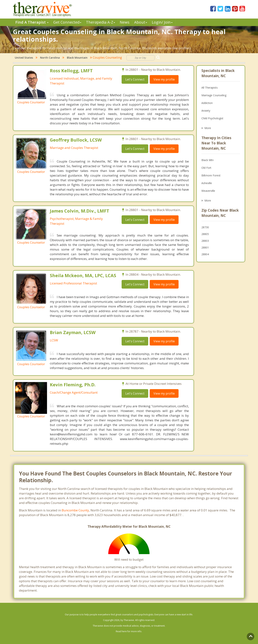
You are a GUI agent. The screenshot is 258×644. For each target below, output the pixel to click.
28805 (205, 234)
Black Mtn (208, 160)
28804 (205, 254)
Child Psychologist (212, 118)
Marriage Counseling (214, 95)
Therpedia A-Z (101, 22)
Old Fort (206, 168)
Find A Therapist (32, 22)
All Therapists (210, 88)
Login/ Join (162, 22)
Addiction (207, 103)
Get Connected (67, 22)
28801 (205, 247)
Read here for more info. (129, 631)
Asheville (207, 183)
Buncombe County (75, 510)
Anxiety (206, 111)
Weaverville (208, 191)
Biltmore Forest (211, 175)
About (141, 22)
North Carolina (50, 58)
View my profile (164, 79)
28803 (205, 241)
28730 (205, 227)
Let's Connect (135, 79)
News (125, 22)
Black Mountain (77, 58)
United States (24, 58)
